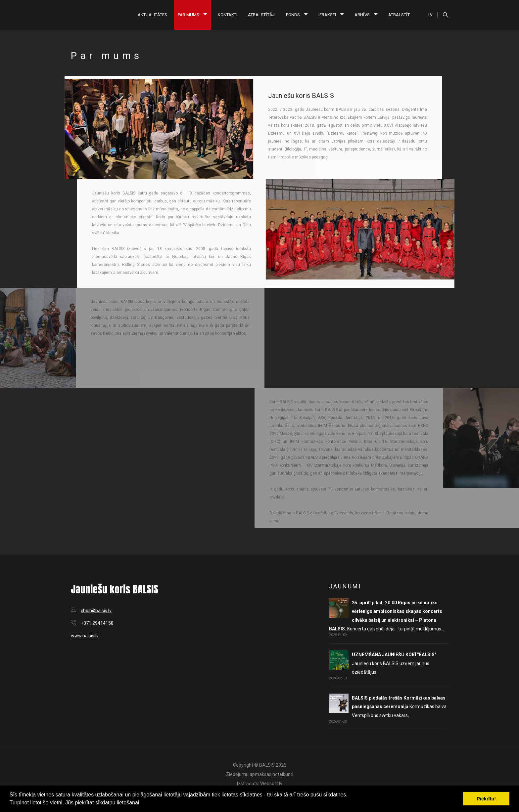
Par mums (192, 15)
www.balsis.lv (85, 636)
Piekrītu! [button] (486, 799)
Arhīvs (366, 15)
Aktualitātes (152, 15)
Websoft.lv (271, 784)
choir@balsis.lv (96, 611)
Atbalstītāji (262, 15)
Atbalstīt (399, 15)
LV (430, 15)
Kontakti (228, 15)
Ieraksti (331, 15)
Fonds (297, 15)
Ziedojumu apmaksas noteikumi (260, 774)
